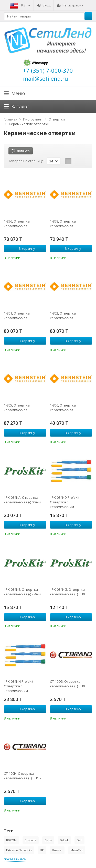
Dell (79, 840)
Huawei (57, 850)
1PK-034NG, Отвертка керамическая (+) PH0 (67, 592)
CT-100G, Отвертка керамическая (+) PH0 (67, 684)
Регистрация (70, 5)
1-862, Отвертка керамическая (63, 316)
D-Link (64, 840)
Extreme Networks (19, 850)
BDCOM (11, 840)
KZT (26, 5)
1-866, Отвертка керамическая (63, 408)
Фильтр (21, 151)
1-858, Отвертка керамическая (63, 224)
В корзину (24, 248)
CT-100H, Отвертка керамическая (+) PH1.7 (23, 776)
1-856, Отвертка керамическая (17, 224)
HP (42, 850)
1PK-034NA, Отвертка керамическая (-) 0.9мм (22, 500)
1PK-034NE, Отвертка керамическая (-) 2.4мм (22, 592)
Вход (44, 5)
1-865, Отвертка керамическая (17, 408)
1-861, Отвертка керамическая (17, 316)
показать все (15, 859)
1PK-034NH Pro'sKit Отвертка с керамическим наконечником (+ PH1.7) (23, 686)
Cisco (48, 840)
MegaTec (77, 850)
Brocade (31, 840)
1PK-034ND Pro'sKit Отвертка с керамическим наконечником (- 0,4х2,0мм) (65, 502)
